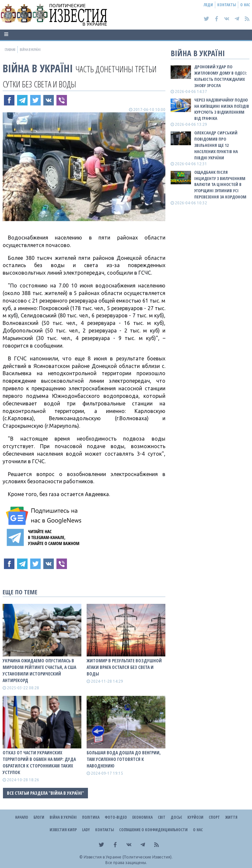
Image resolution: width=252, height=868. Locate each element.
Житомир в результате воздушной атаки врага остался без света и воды (124, 667)
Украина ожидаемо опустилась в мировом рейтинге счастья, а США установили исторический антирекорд (39, 670)
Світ (162, 817)
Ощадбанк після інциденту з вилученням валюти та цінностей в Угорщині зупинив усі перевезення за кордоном (220, 184)
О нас (245, 5)
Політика (91, 817)
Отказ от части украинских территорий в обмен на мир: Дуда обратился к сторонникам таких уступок (39, 762)
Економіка (142, 817)
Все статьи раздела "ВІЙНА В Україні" (45, 793)
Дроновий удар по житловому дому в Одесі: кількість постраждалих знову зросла (220, 76)
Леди (208, 5)
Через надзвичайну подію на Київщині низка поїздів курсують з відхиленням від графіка (222, 109)
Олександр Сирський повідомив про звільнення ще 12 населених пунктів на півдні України (216, 145)
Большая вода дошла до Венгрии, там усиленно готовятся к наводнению (124, 759)
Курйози (195, 817)
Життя (231, 817)
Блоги (39, 817)
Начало (22, 817)
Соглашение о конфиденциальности (153, 830)
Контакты (227, 5)
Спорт (214, 817)
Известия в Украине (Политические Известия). (128, 857)
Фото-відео (116, 817)
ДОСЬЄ (176, 817)
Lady (86, 830)
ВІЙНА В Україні (38, 68)
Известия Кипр (63, 830)
